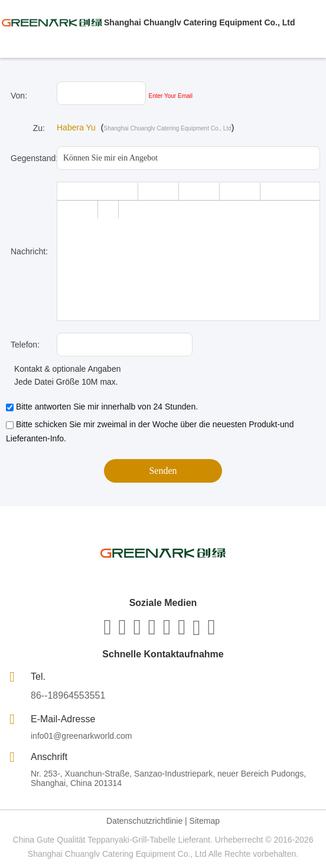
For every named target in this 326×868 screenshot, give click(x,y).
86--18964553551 (68, 695)
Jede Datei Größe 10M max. (62, 382)
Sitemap (205, 821)
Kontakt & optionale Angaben (63, 369)
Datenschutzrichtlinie (144, 821)
